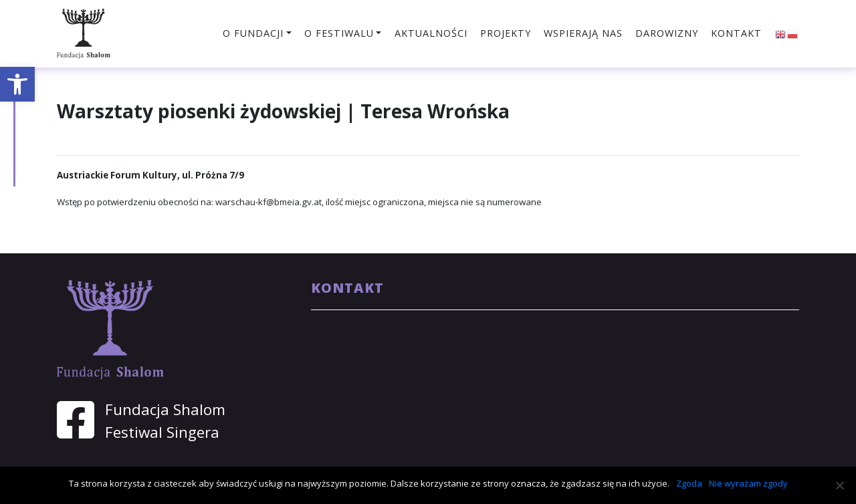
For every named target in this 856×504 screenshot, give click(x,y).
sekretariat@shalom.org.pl (649, 348)
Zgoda (689, 483)
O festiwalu (339, 33)
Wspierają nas (583, 33)
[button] (17, 84)
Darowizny (667, 33)
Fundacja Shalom (165, 409)
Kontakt (736, 33)
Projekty (506, 33)
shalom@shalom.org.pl (640, 332)
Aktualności (431, 33)
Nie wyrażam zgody (748, 483)
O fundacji (253, 33)
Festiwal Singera (162, 432)
